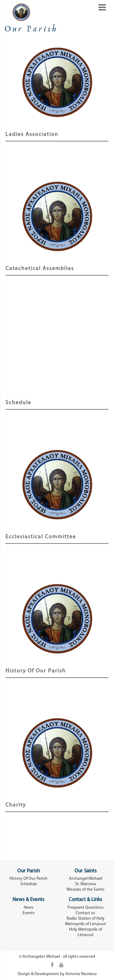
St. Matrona (86, 884)
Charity (16, 805)
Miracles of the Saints (86, 890)
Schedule (18, 403)
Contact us (85, 913)
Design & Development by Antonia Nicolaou (57, 974)
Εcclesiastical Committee (41, 537)
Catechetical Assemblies (40, 269)
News (29, 908)
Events (29, 913)
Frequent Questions (86, 908)
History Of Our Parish (36, 671)
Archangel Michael (86, 879)
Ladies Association (32, 135)
